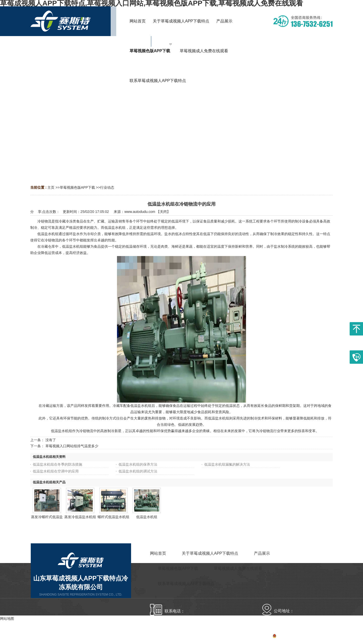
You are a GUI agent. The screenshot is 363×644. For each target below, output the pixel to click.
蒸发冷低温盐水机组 (80, 517)
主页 (51, 187)
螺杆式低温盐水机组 (113, 517)
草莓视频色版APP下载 (77, 187)
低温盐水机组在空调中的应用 (56, 471)
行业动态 (107, 187)
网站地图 (326, 637)
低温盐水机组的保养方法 (138, 464)
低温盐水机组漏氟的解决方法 (227, 464)
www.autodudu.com (140, 212)
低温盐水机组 (147, 517)
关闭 (163, 212)
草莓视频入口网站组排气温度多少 (72, 446)
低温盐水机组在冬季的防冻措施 (57, 464)
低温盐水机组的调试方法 (138, 471)
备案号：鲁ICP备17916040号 (283, 637)
